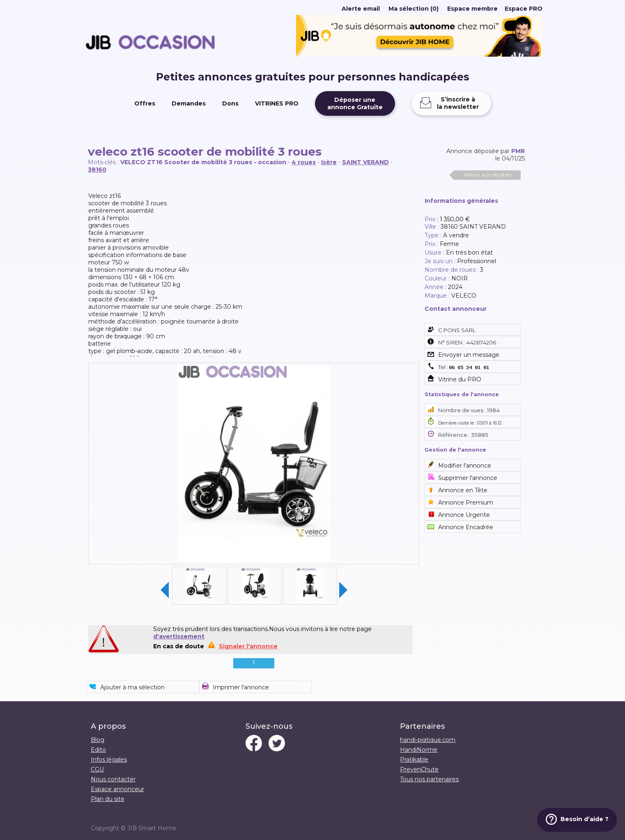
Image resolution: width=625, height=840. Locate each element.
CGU (97, 769)
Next (343, 590)
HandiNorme (419, 750)
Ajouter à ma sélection (132, 687)
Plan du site (108, 799)
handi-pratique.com (428, 740)
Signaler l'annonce (248, 646)
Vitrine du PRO (460, 379)
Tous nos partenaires (429, 779)
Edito (98, 750)
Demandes (189, 103)
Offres (145, 103)
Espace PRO (524, 9)
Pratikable (414, 760)
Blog (98, 740)
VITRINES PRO (277, 103)
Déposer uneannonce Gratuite (355, 103)
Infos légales (109, 760)
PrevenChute (419, 769)
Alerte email (361, 9)
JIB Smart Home (152, 828)
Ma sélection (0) (414, 9)
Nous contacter (113, 779)
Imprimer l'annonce (241, 687)
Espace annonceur (117, 789)
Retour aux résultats (488, 175)
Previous (165, 590)
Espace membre (472, 9)
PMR (518, 151)
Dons (230, 103)
